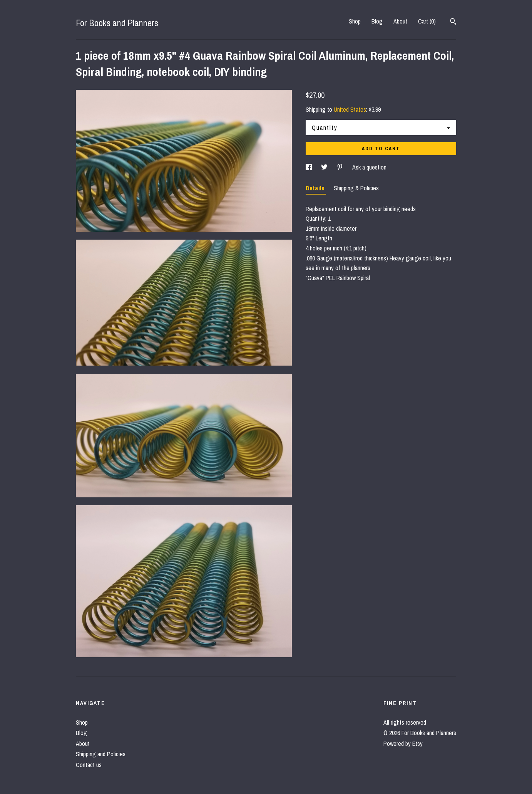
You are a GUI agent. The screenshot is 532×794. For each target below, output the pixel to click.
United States (350, 109)
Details (316, 188)
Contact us (89, 765)
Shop (355, 21)
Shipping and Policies (101, 754)
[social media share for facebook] (309, 167)
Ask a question (369, 167)
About (400, 21)
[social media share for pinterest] (341, 167)
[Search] (453, 22)
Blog (377, 21)
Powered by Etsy (403, 744)
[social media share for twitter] (325, 167)
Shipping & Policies (356, 188)
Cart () (427, 21)
